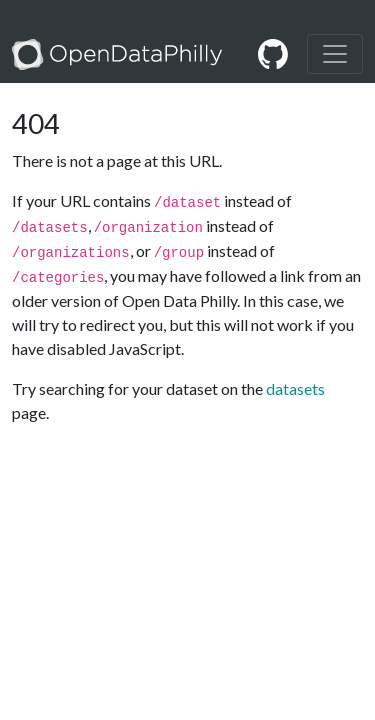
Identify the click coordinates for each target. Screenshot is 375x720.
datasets (295, 388)
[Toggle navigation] (335, 54)
